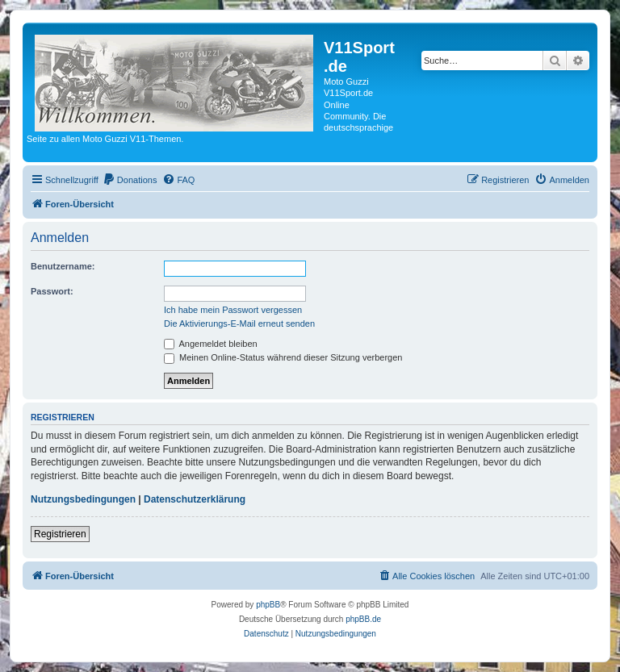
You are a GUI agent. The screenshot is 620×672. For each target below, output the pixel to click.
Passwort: (52, 291)
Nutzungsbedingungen (83, 499)
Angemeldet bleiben (211, 344)
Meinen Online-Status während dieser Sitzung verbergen (283, 357)
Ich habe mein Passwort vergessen (233, 310)
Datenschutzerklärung (195, 499)
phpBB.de (363, 619)
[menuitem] (130, 180)
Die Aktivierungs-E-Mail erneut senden (239, 323)
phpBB (268, 605)
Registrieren (60, 534)
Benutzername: (63, 266)
